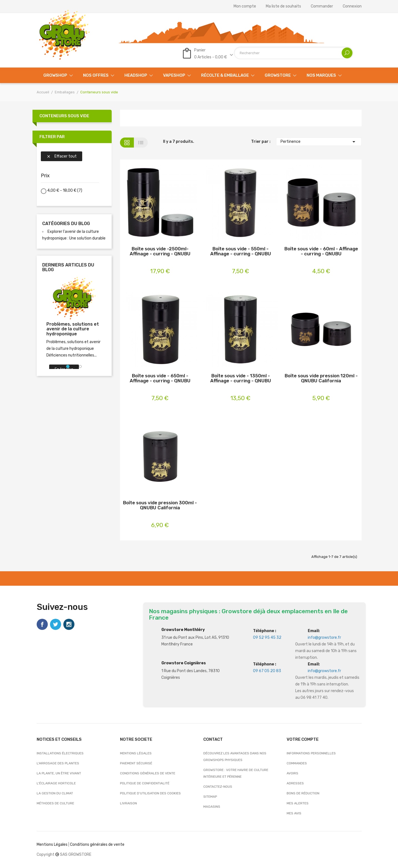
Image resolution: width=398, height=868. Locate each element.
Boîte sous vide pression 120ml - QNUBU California (321, 378)
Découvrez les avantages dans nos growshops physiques (235, 757)
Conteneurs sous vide (64, 116)
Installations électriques (60, 753)
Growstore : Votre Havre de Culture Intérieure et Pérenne (236, 773)
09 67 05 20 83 (267, 671)
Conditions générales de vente (148, 773)
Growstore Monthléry (183, 630)
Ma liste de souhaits (283, 6)
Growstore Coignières (184, 663)
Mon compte (245, 6)
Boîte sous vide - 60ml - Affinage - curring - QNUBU (321, 251)
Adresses (295, 783)
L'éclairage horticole (56, 783)
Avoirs (292, 773)
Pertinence (319, 142)
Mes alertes (298, 803)
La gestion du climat (55, 793)
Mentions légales (136, 753)
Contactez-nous (218, 787)
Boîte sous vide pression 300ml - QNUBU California (160, 505)
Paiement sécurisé (136, 763)
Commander (322, 6)
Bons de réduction (303, 793)
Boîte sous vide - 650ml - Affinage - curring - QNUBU (160, 378)
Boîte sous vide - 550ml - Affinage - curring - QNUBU (241, 251)
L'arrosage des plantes (58, 763)
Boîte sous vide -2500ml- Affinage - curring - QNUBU (160, 251)
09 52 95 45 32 (267, 638)
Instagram (69, 624)
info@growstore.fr (324, 638)
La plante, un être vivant (59, 773)
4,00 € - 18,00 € (65, 190)
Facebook (42, 624)
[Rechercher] (294, 53)
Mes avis (294, 813)
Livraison (128, 803)
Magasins (212, 807)
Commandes (297, 763)
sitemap (210, 797)
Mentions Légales (52, 845)
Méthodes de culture (55, 803)
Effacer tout (62, 156)
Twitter (56, 624)
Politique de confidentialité (145, 783)
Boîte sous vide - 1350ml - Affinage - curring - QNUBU (241, 378)
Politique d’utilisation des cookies (150, 793)
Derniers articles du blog (68, 267)
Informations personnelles (311, 753)
